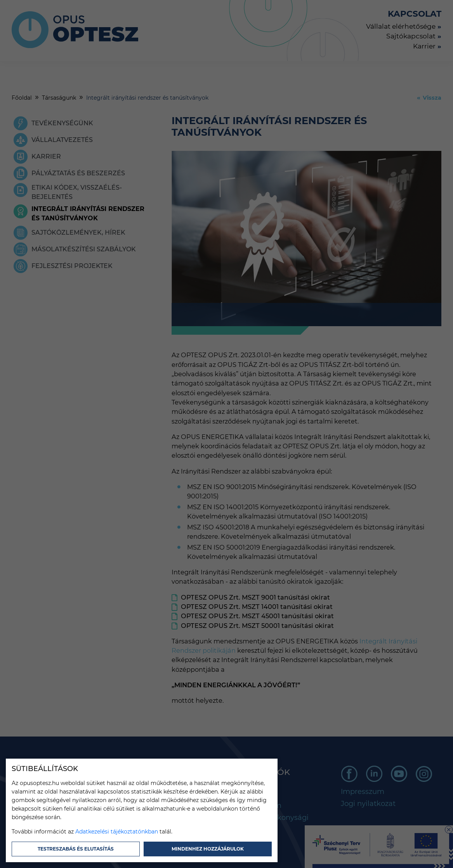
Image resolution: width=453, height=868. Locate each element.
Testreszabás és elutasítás (76, 849)
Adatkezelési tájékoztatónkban (117, 832)
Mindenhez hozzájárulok (208, 849)
